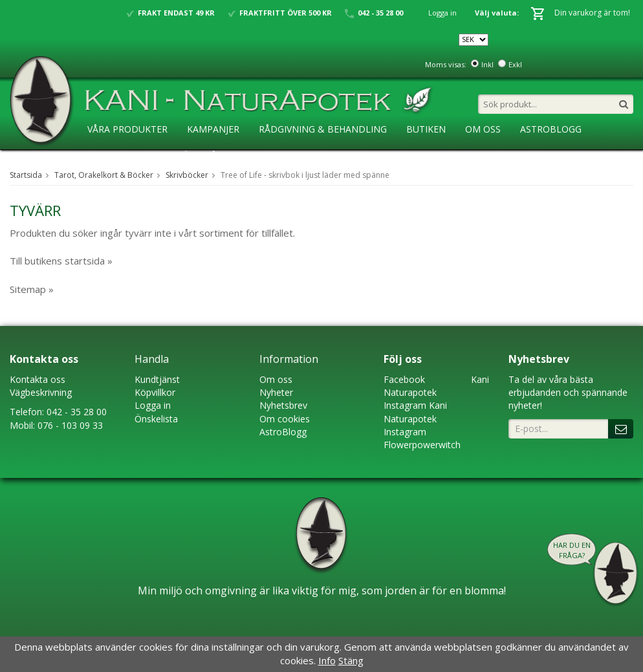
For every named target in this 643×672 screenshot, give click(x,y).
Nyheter (276, 392)
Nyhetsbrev (283, 405)
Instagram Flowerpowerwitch (422, 438)
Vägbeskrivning (41, 392)
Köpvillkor (155, 392)
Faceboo (402, 379)
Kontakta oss (38, 379)
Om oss (276, 379)
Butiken (426, 129)
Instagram (405, 405)
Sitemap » (32, 289)
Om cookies (285, 419)
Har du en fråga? (572, 550)
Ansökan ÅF (193, 156)
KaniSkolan (116, 156)
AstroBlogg (551, 129)
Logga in (442, 13)
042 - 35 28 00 (77, 412)
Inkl (487, 64)
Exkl (515, 64)
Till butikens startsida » (61, 261)
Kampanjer (213, 129)
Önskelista (156, 419)
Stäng (351, 660)
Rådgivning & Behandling (323, 129)
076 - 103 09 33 (70, 425)
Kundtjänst (157, 379)
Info (327, 660)
